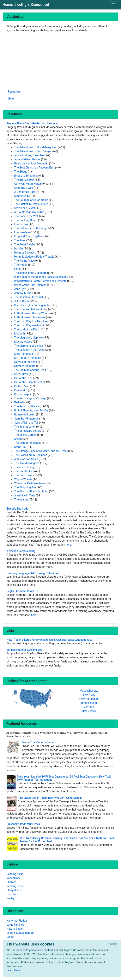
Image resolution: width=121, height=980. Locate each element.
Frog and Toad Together (29, 236)
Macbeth (20, 334)
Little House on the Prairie (30, 317)
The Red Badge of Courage (30, 398)
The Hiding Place (24, 261)
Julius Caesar (22, 301)
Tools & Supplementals (20, 933)
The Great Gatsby (25, 244)
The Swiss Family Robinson (31, 455)
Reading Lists (15, 886)
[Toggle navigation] (114, 5)
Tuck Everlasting (24, 467)
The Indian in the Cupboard (30, 273)
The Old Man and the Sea (29, 370)
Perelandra (21, 390)
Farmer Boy (21, 224)
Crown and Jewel (25, 208)
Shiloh (18, 439)
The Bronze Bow (24, 180)
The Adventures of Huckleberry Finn (36, 147)
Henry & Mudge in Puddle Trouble (34, 257)
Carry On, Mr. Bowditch (28, 184)
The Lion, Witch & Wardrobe (31, 309)
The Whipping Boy (25, 487)
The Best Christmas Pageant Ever (34, 168)
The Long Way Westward (29, 325)
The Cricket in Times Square (31, 204)
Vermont (89, 707)
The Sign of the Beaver (28, 443)
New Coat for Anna (26, 362)
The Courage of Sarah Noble (31, 200)
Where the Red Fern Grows (30, 483)
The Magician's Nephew (29, 338)
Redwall (19, 402)
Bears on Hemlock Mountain (31, 163)
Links (11, 99)
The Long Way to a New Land (32, 321)
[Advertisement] (61, 61)
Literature (12, 894)
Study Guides (15, 890)
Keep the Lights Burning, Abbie (33, 305)
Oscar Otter (21, 374)
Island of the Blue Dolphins (30, 285)
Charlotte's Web (24, 188)
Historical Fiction (17, 921)
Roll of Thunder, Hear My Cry (31, 410)
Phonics (11, 882)
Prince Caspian (23, 394)
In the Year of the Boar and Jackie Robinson (41, 277)
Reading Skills (15, 874)
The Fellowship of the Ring (30, 228)
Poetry (10, 898)
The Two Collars (24, 471)
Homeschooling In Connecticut (26, 5)
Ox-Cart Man (22, 386)
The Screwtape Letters (28, 431)
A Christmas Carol (25, 192)
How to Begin (15, 929)
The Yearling (22, 500)
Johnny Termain (24, 293)
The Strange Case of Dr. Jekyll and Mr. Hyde (41, 451)
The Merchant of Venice (29, 346)
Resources (14, 92)
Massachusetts (89, 691)
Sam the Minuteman (27, 419)
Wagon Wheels (23, 479)
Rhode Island (89, 703)
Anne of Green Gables (27, 159)
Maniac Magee (23, 342)
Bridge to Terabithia (26, 176)
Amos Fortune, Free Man (29, 155)
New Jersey (89, 711)
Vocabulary (13, 878)
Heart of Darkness (25, 253)
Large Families (15, 925)
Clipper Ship (22, 196)
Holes (18, 269)
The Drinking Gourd (26, 220)
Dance (10, 937)
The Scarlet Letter (25, 427)
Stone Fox (20, 447)
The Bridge (21, 172)
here (68, 545)
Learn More (13, 970)
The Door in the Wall (26, 216)
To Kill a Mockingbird (27, 463)
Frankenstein (22, 232)
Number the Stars (25, 366)
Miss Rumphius (24, 354)
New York (89, 695)
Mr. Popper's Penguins (28, 358)
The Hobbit (21, 265)
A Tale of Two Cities (26, 459)
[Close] (113, 944)
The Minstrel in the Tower (30, 350)
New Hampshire (89, 699)
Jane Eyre (20, 289)
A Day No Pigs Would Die (29, 212)
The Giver (20, 240)
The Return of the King (28, 406)
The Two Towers (24, 475)
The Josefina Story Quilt (29, 297)
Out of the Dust (23, 378)
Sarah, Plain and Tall (26, 423)
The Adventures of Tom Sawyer (33, 151)
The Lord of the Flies (27, 329)
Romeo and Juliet (25, 415)
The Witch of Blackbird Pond (31, 491)
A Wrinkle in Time (25, 495)
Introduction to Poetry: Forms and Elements (40, 281)
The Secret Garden (25, 435)
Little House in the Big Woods (32, 313)
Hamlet (19, 249)
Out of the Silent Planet (28, 382)
